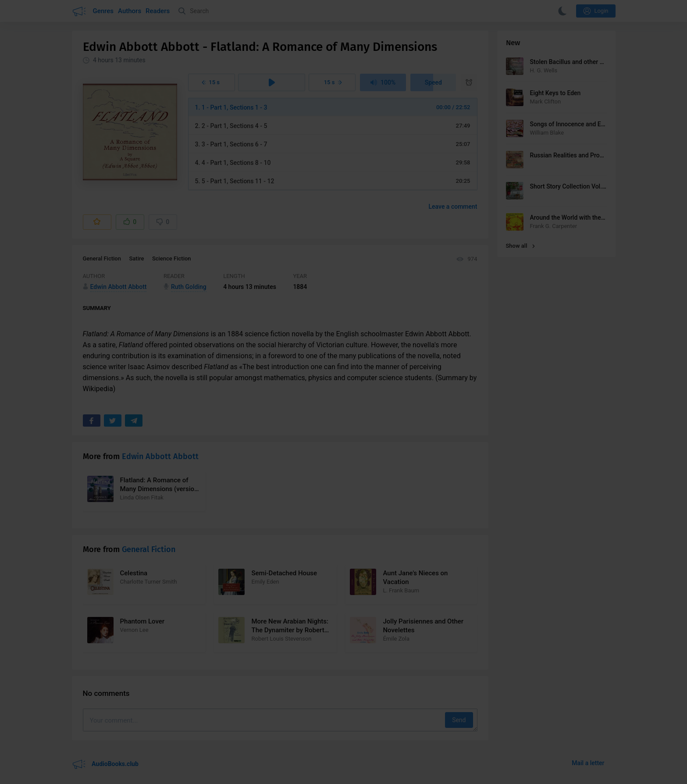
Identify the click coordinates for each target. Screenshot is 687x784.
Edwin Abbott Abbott (160, 456)
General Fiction (102, 258)
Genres (103, 11)
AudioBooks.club (105, 764)
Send (459, 720)
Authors (130, 11)
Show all (520, 246)
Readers (158, 11)
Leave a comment (453, 207)
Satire (136, 258)
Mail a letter (588, 763)
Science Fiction (172, 258)
